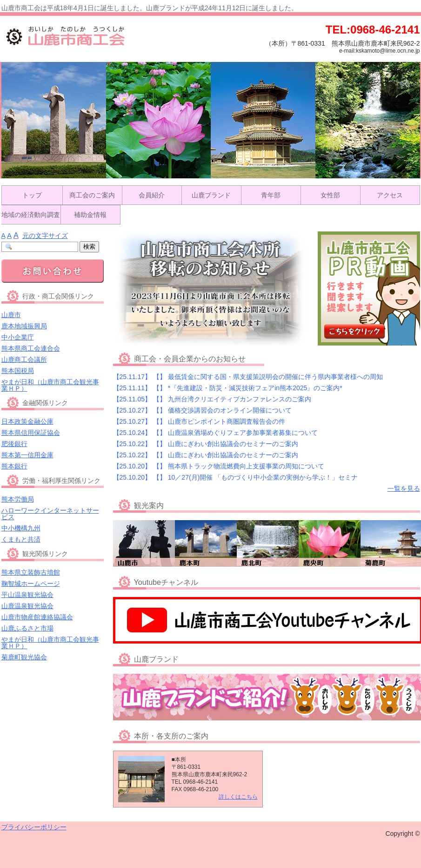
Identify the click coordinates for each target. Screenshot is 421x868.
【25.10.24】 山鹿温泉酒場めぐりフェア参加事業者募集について (215, 433)
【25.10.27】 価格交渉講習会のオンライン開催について (202, 410)
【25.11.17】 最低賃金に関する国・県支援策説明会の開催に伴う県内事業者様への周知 (248, 377)
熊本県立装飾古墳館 (31, 572)
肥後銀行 (14, 444)
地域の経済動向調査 (31, 215)
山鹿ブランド (211, 195)
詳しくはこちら (238, 797)
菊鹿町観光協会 (24, 657)
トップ (32, 195)
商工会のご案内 (92, 195)
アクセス (390, 195)
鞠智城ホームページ (31, 583)
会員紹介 (152, 195)
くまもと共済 (21, 539)
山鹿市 (11, 315)
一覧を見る (404, 488)
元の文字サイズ (45, 236)
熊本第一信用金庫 (27, 455)
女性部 (330, 195)
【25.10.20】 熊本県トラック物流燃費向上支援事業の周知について (219, 466)
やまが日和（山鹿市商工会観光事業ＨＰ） (50, 385)
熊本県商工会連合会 (31, 348)
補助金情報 (90, 215)
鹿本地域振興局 (24, 326)
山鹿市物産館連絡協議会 (37, 617)
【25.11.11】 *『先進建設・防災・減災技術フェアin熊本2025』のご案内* (228, 388)
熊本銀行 (14, 466)
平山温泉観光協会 (27, 595)
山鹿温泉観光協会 (27, 606)
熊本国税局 (18, 371)
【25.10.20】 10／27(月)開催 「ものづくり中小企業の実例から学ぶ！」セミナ (236, 477)
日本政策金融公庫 (27, 421)
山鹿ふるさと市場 (27, 628)
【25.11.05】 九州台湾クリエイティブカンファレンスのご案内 (212, 399)
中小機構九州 (21, 528)
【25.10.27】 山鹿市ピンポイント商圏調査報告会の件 (199, 421)
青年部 (271, 195)
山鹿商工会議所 (24, 359)
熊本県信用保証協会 (31, 433)
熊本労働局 (18, 499)
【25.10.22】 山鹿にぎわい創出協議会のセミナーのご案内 (206, 444)
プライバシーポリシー (34, 827)
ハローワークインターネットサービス (50, 514)
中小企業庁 (18, 337)
